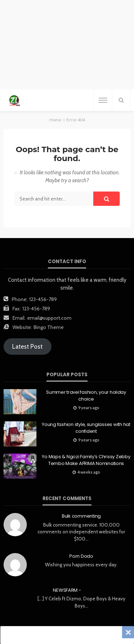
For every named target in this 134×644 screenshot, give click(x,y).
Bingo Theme (49, 327)
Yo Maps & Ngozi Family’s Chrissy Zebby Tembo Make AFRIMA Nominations (86, 460)
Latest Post (27, 347)
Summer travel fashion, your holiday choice (86, 396)
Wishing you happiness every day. (81, 565)
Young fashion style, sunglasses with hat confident (86, 428)
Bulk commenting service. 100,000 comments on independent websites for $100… (81, 532)
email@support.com (49, 318)
